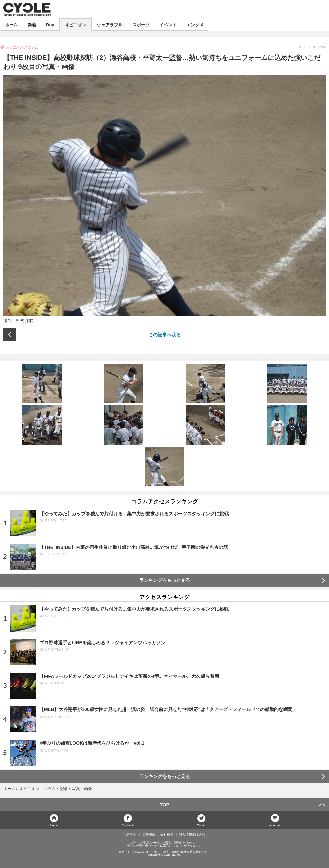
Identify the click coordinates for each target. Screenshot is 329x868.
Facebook (128, 825)
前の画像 (10, 334)
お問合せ (130, 835)
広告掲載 (149, 835)
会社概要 (167, 835)
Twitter (202, 825)
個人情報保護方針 (192, 835)
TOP (164, 805)
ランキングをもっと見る (165, 580)
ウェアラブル (110, 25)
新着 (32, 25)
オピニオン (76, 25)
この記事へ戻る (165, 334)
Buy (50, 25)
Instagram (275, 825)
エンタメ (195, 25)
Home (54, 825)
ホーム (11, 25)
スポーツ (141, 25)
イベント (168, 25)
